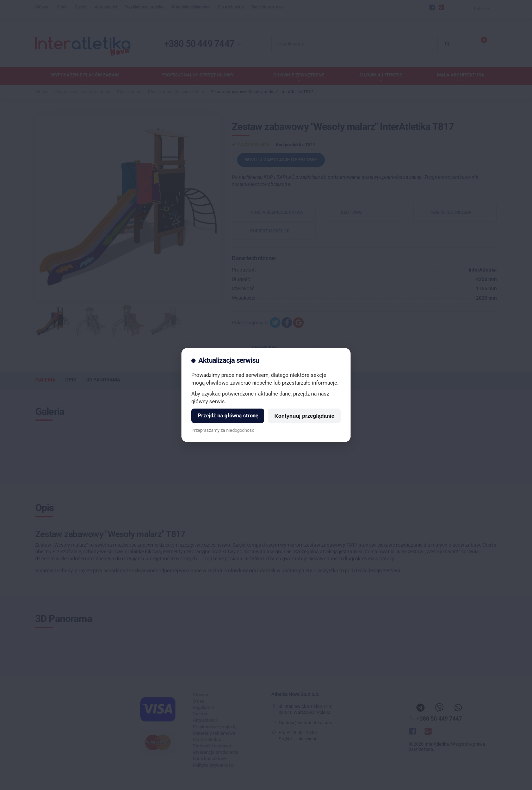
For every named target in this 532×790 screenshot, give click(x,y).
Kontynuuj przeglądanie (304, 416)
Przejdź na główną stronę (228, 416)
